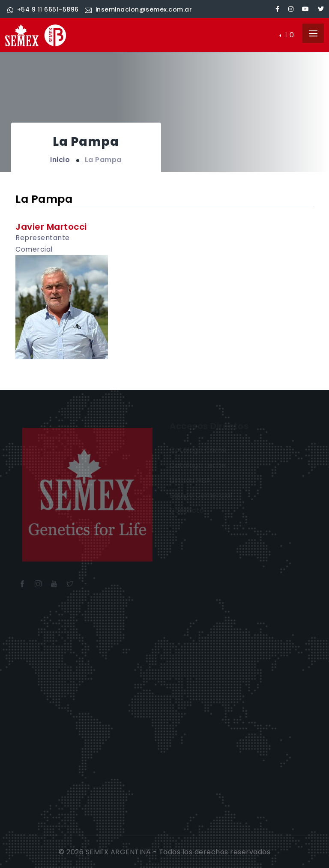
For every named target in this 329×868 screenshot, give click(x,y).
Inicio (60, 160)
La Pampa (103, 160)
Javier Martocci (51, 227)
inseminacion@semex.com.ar (138, 9)
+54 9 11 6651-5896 (43, 9)
